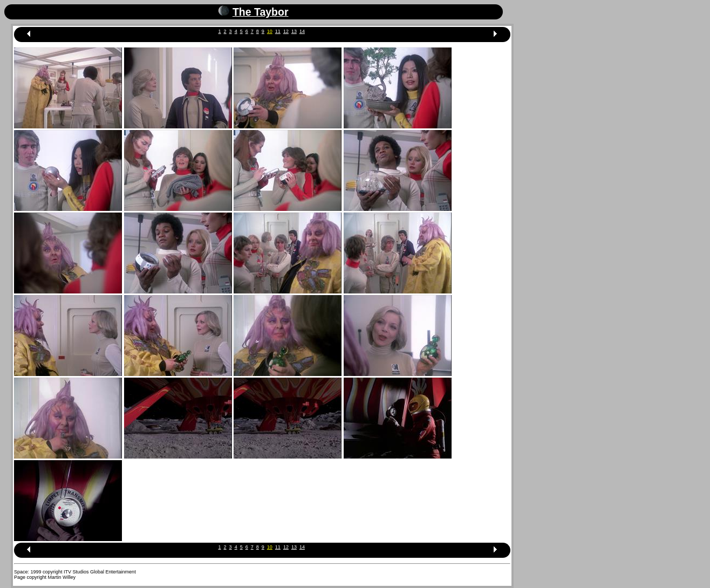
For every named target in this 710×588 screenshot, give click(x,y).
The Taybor (261, 12)
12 (286, 31)
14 (302, 31)
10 (270, 31)
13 (294, 31)
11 (278, 31)
